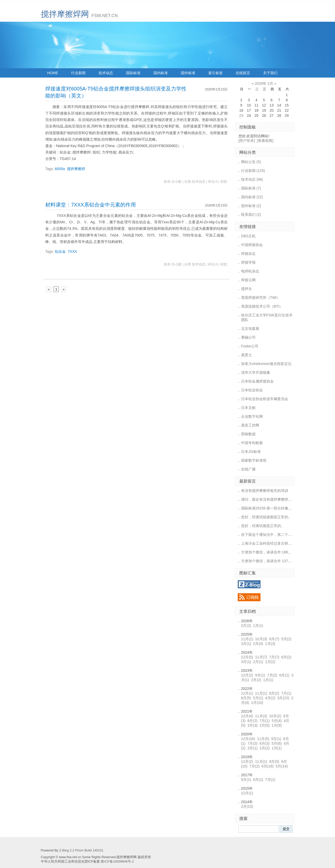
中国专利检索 (252, 443)
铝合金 (60, 252)
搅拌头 (247, 289)
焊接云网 (248, 280)
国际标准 (133, 73)
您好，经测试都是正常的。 (263, 526)
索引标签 (215, 73)
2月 (246, 626)
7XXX (72, 252)
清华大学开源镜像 (256, 372)
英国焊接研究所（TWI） (261, 298)
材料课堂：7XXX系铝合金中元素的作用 (91, 205)
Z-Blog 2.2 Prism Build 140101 (81, 850)
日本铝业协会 (252, 390)
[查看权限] (265, 141)
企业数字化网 (252, 416)
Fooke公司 (250, 346)
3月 (246, 644)
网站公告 (251, 162)
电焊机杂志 (250, 271)
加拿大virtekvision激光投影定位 (266, 364)
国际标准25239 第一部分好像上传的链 (272, 508)
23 (241, 116)
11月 (247, 639)
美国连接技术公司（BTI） (262, 306)
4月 (270, 698)
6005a (60, 169)
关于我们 (270, 73)
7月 (274, 657)
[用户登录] (247, 141)
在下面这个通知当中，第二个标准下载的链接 (277, 535)
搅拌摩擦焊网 (65, 14)
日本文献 (248, 408)
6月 (286, 657)
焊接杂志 (248, 254)
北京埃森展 (250, 329)
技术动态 (106, 73)
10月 (261, 639)
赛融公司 (248, 337)
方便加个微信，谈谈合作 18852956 (270, 552)
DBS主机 (248, 236)
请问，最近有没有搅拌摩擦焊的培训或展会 (276, 499)
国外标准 (188, 73)
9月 (274, 639)
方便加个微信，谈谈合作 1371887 (269, 561)
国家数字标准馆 (254, 460)
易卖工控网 (250, 425)
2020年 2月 (264, 83)
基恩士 (247, 355)
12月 (247, 657)
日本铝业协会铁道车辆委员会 (265, 399)
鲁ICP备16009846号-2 (117, 862)
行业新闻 (78, 73)
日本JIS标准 (251, 452)
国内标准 (161, 73)
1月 (258, 626)
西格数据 (248, 434)
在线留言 (243, 73)
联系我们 (251, 215)
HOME (53, 73)
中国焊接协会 (252, 245)
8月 (274, 693)
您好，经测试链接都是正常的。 (266, 517)
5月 (286, 639)
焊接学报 (248, 262)
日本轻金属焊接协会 (257, 381)
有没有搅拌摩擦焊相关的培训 (265, 491)
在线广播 (248, 469)
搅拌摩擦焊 (76, 169)
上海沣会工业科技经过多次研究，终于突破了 (277, 543)
